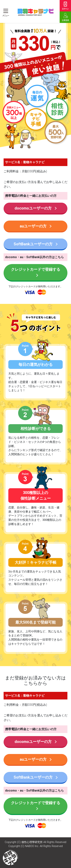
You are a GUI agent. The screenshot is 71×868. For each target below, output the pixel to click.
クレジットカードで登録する (36, 272)
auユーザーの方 (36, 226)
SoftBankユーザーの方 (36, 244)
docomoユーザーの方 (36, 208)
